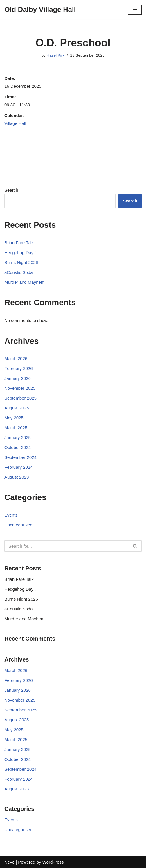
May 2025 (14, 418)
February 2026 (19, 368)
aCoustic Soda (19, 272)
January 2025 (18, 437)
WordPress (53, 862)
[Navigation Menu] (135, 10)
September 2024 (20, 457)
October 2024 (18, 447)
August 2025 (17, 408)
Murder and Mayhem (24, 282)
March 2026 (16, 358)
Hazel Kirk (56, 55)
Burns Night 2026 (21, 262)
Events (11, 515)
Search (11, 190)
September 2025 (20, 398)
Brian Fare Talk (19, 243)
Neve (9, 862)
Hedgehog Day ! (20, 253)
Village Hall (15, 123)
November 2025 (20, 388)
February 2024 (19, 467)
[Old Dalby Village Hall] (40, 10)
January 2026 (18, 378)
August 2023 (17, 477)
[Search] (66, 546)
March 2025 (16, 428)
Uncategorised (18, 525)
